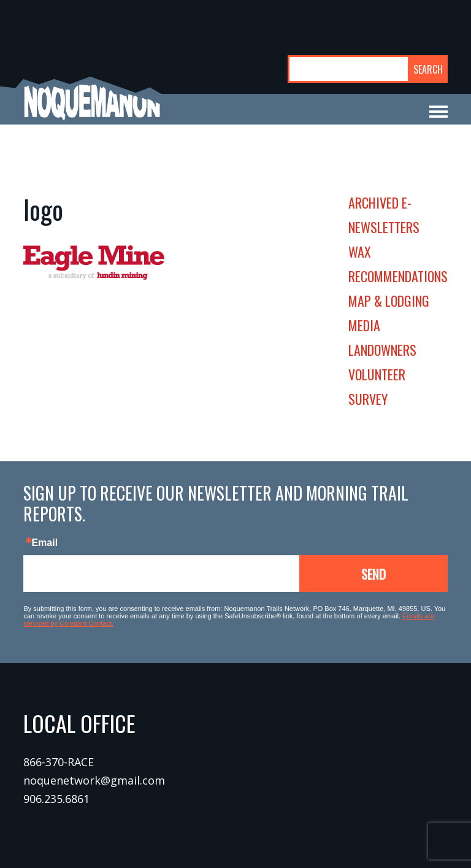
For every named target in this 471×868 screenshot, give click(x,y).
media (364, 325)
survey (368, 399)
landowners (382, 350)
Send (373, 574)
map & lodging (389, 301)
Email (44, 543)
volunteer (377, 374)
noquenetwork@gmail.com (94, 780)
